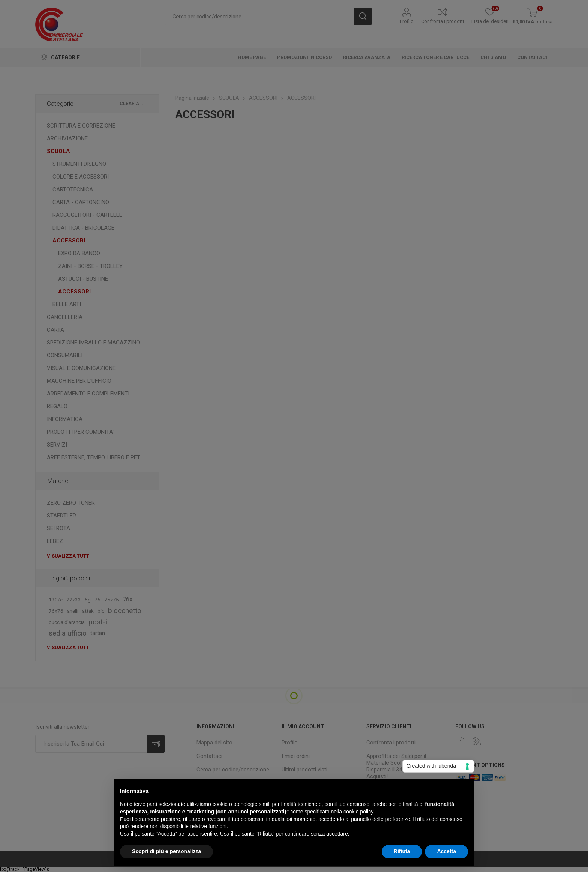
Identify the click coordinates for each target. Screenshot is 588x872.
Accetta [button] (446, 851)
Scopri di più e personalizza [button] (166, 851)
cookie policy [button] (358, 812)
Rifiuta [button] (402, 851)
